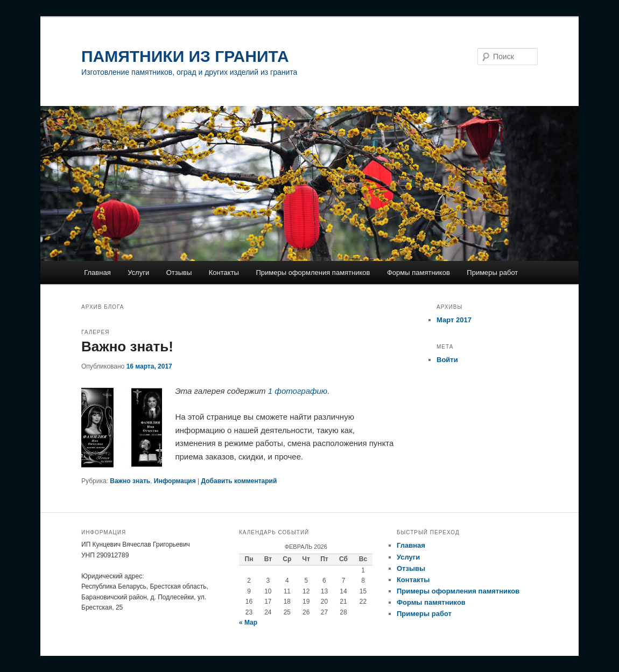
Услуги (138, 273)
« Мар (248, 623)
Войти (447, 360)
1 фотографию (298, 391)
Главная (97, 273)
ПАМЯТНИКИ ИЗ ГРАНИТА (185, 56)
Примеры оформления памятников (313, 273)
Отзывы (179, 273)
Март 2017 (454, 320)
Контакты (224, 273)
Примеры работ (492, 273)
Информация (175, 481)
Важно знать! (127, 346)
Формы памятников (418, 273)
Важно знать (130, 481)
